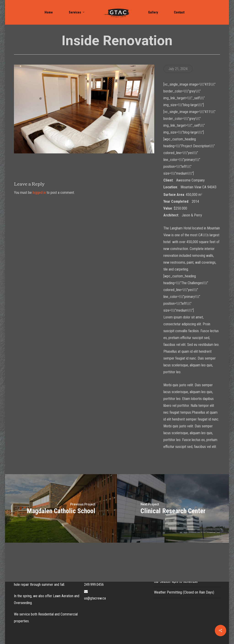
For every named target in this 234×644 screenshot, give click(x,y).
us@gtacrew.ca (95, 598)
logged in (39, 193)
